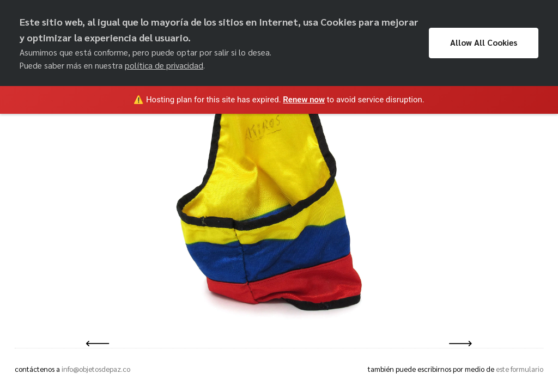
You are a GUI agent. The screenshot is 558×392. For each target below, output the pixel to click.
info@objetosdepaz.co (96, 369)
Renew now (304, 100)
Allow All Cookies (484, 42)
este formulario (520, 369)
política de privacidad (164, 65)
